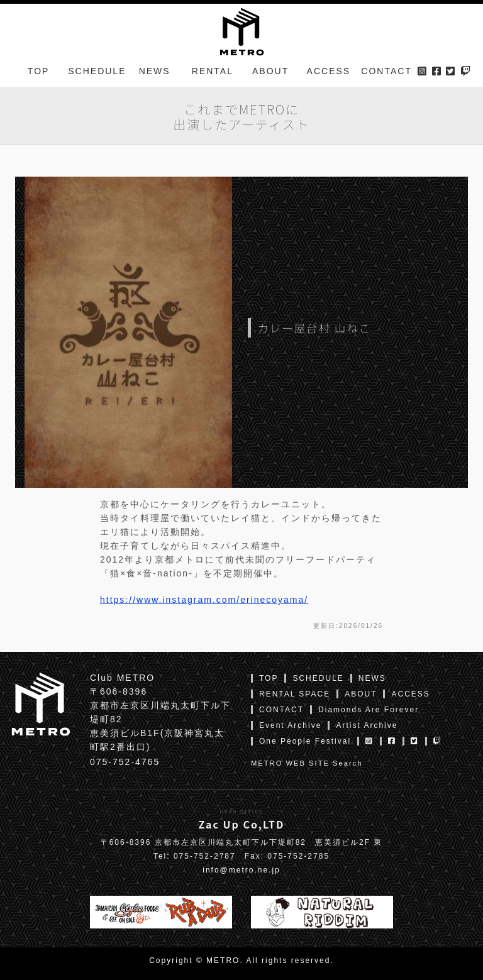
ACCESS (329, 72)
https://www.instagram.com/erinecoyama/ (204, 600)
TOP (39, 72)
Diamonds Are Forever (369, 710)
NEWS (155, 72)
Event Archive (290, 725)
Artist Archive (367, 725)
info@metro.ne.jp (241, 870)
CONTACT (386, 72)
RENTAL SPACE (295, 694)
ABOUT (270, 72)
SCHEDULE (97, 72)
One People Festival (305, 741)
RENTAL (213, 72)
